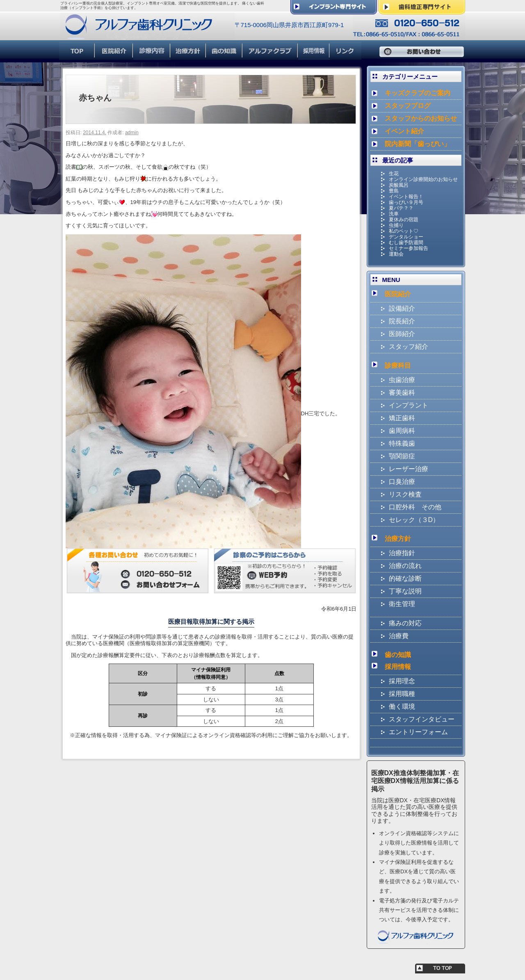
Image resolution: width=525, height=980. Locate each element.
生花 (394, 174)
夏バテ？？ (401, 208)
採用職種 (402, 694)
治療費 (399, 636)
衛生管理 (402, 604)
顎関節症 (402, 456)
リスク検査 (405, 494)
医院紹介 (398, 294)
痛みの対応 (405, 623)
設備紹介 (402, 308)
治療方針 (398, 539)
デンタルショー (406, 237)
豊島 (394, 191)
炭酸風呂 (399, 185)
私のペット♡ (404, 231)
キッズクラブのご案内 (418, 93)
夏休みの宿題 (404, 220)
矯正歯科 (402, 418)
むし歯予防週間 (406, 243)
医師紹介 (402, 334)
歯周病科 (402, 431)
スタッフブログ (408, 106)
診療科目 (398, 365)
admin (132, 133)
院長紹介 (402, 321)
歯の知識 (398, 655)
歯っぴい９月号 (406, 202)
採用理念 (402, 681)
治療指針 (402, 553)
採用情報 (398, 667)
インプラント (409, 405)
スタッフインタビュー (422, 719)
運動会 (396, 254)
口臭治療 (402, 482)
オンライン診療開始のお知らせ (423, 179)
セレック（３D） (414, 520)
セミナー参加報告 (409, 248)
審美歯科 (402, 393)
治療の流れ (405, 566)
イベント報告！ (406, 197)
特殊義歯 (402, 443)
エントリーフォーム (418, 732)
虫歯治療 (402, 380)
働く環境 (402, 706)
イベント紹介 (404, 131)
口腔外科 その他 (415, 507)
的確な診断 (405, 578)
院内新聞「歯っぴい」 (418, 144)
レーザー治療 (409, 469)
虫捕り (396, 225)
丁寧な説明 (405, 591)
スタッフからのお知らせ (421, 118)
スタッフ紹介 (409, 347)
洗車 (394, 214)
